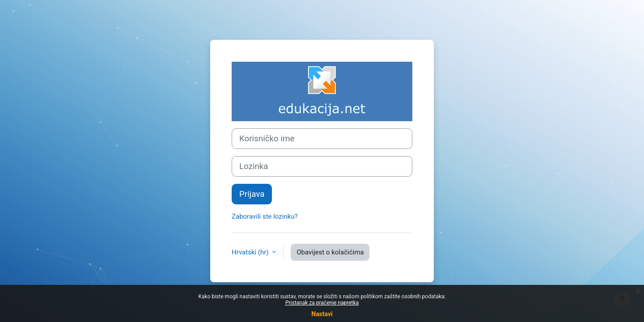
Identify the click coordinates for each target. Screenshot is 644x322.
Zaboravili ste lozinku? (265, 216)
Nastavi (322, 314)
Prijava (252, 194)
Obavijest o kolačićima (330, 252)
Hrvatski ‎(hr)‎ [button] (251, 252)
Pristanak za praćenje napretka (322, 303)
